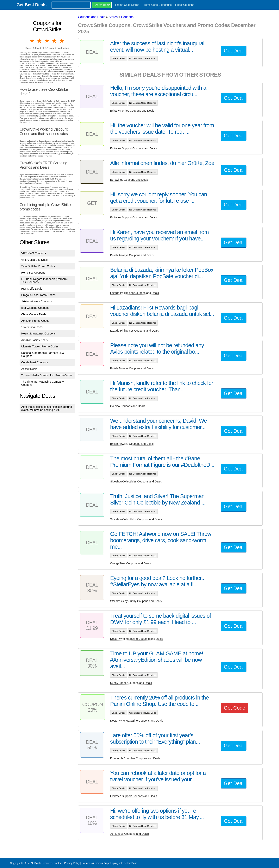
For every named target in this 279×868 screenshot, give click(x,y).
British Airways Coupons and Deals (132, 255)
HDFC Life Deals (32, 289)
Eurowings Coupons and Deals (129, 180)
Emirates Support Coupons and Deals (134, 148)
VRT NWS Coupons (34, 253)
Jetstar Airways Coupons (37, 301)
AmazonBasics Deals (34, 340)
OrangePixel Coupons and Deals (131, 563)
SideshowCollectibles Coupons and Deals (136, 481)
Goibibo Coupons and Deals (128, 406)
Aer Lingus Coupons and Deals (130, 834)
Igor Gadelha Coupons (35, 308)
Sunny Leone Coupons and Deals (131, 683)
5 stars (62, 41)
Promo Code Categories (157, 5)
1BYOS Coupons (32, 327)
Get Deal (234, 51)
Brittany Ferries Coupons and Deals (132, 111)
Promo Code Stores (127, 5)
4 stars (55, 41)
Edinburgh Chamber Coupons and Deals (135, 758)
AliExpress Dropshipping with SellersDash (114, 863)
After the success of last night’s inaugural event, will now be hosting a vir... (47, 408)
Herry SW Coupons (33, 273)
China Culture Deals (34, 314)
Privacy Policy (72, 863)
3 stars (47, 41)
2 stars (40, 41)
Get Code (235, 708)
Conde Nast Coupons (35, 362)
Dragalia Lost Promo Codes (38, 295)
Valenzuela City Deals (35, 260)
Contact (58, 863)
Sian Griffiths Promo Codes (38, 266)
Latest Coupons (185, 5)
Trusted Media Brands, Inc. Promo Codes (47, 375)
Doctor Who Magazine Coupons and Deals (137, 639)
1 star (32, 41)
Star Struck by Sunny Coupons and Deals (136, 601)
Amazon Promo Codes (35, 321)
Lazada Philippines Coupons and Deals (135, 293)
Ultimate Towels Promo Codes (40, 346)
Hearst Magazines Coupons (39, 334)
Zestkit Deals (29, 369)
